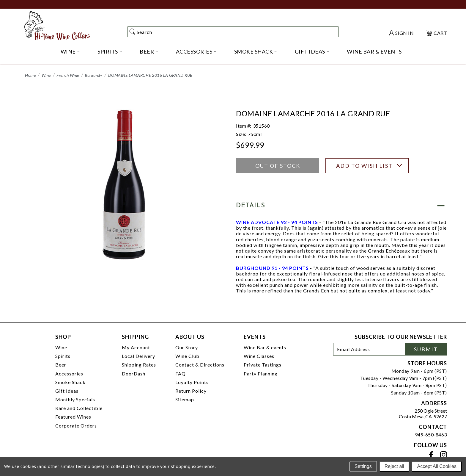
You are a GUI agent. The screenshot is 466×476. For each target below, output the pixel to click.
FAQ (181, 374)
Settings (363, 466)
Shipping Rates (139, 365)
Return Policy (191, 391)
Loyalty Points (192, 382)
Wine (46, 75)
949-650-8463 (431, 434)
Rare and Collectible (79, 408)
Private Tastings (263, 365)
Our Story (187, 347)
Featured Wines (73, 417)
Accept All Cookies (437, 466)
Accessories (69, 374)
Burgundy (93, 75)
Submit (426, 349)
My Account (136, 347)
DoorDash (134, 374)
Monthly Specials (75, 399)
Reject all (394, 466)
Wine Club (187, 356)
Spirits (63, 356)
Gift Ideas (67, 391)
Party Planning (261, 374)
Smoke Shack (70, 382)
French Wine (68, 75)
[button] (341, 205)
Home (30, 75)
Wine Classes (259, 356)
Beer (61, 365)
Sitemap (185, 399)
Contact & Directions (200, 365)
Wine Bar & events (265, 347)
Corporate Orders (76, 426)
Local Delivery (138, 356)
